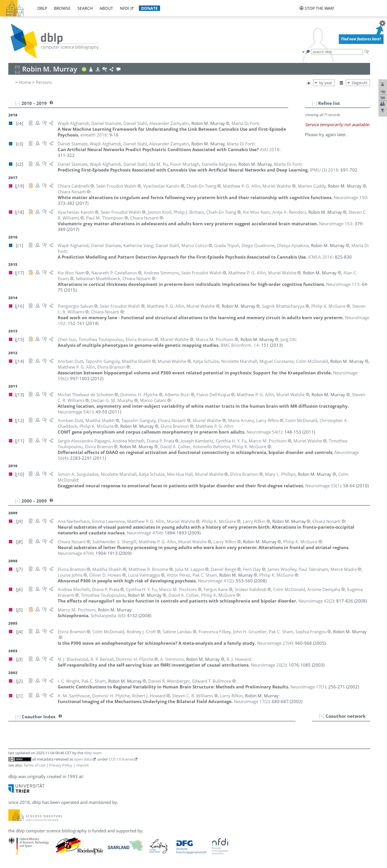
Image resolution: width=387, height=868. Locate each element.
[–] (314, 103)
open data (83, 759)
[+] (322, 716)
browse (62, 8)
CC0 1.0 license (121, 759)
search (85, 8)
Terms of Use (34, 765)
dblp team (93, 753)
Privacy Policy (61, 765)
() (75, 412)
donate (149, 8)
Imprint (82, 765)
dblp (42, 8)
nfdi (125, 8)
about (106, 8)
